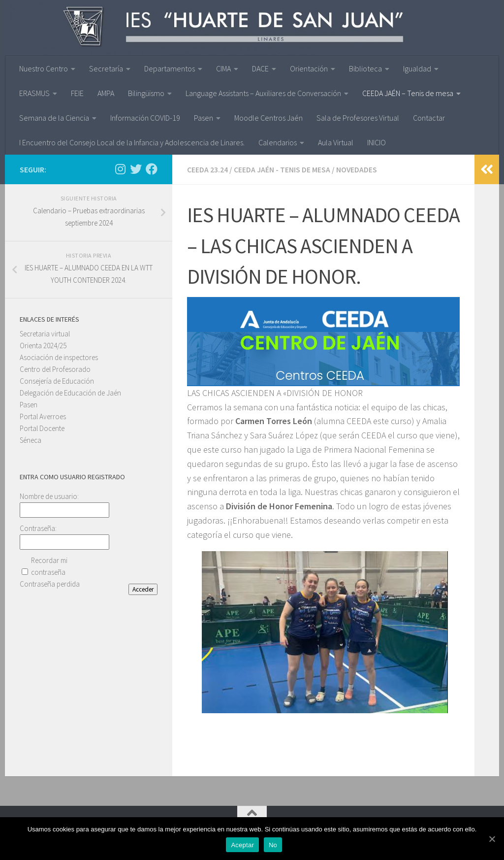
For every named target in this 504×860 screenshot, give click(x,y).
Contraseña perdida (50, 584)
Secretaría (106, 68)
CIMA (223, 68)
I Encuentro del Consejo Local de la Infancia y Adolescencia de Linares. (132, 142)
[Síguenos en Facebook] (152, 169)
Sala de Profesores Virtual (358, 118)
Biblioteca (365, 68)
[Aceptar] (492, 839)
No (273, 845)
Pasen (204, 118)
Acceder (143, 589)
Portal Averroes (43, 416)
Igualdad (417, 68)
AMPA (106, 93)
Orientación (309, 68)
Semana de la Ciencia (54, 118)
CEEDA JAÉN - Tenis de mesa (282, 169)
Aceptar (243, 845)
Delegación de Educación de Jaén (70, 393)
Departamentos (170, 68)
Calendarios (278, 142)
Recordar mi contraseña (49, 566)
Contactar (429, 118)
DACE (260, 68)
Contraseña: (38, 528)
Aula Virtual (336, 142)
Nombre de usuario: (49, 496)
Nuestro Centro (44, 68)
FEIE (77, 93)
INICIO (377, 142)
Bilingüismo (146, 93)
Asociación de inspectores (59, 357)
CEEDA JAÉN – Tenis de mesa (408, 93)
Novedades (357, 169)
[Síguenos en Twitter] (136, 169)
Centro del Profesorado (55, 369)
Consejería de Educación (57, 381)
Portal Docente (42, 428)
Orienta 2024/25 (43, 346)
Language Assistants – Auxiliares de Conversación (263, 93)
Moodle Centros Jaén (268, 118)
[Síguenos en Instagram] (120, 169)
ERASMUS (34, 93)
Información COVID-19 (145, 118)
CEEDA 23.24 (207, 169)
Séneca (31, 440)
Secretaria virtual (45, 334)
